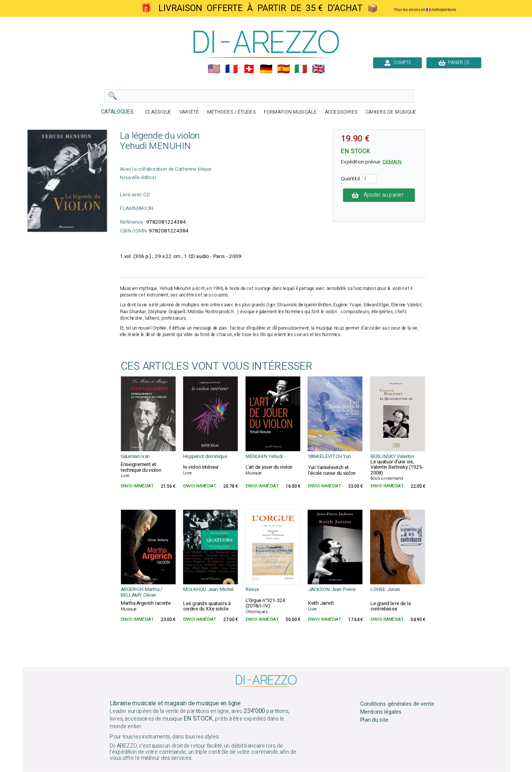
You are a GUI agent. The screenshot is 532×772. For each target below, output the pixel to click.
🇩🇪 (266, 69)
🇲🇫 (232, 69)
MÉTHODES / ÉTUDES (231, 112)
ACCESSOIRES (341, 112)
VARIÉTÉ (189, 112)
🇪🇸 (283, 69)
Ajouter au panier (379, 195)
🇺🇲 (214, 69)
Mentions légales (381, 712)
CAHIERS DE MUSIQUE (391, 112)
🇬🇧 (318, 69)
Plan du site (374, 720)
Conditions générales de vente (397, 704)
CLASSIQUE (158, 112)
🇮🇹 (301, 69)
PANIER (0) (454, 62)
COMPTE (397, 62)
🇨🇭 (249, 69)
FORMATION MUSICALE (290, 112)
